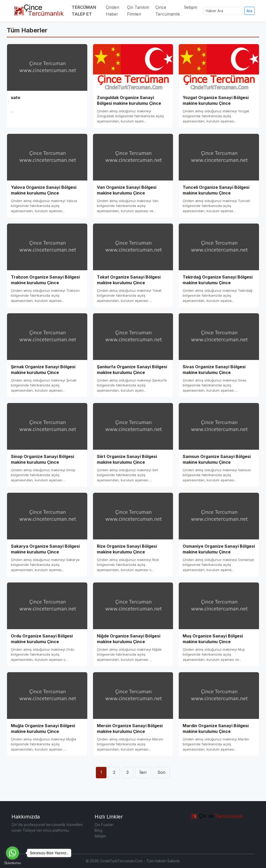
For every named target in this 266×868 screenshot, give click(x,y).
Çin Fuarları (104, 825)
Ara (249, 11)
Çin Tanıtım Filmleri (138, 11)
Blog (98, 830)
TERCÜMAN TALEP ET (84, 11)
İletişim (191, 7)
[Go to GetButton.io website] (12, 863)
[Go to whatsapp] (12, 853)
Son (161, 772)
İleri (143, 772)
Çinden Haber (112, 11)
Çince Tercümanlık (168, 11)
